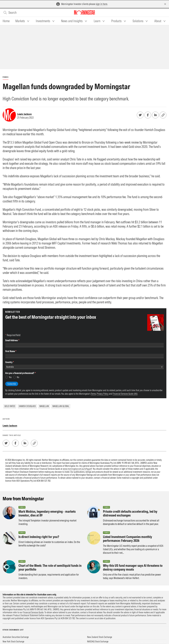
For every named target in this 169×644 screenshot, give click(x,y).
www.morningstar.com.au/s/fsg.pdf (77, 452)
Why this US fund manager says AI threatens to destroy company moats (133, 551)
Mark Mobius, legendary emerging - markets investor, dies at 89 (47, 496)
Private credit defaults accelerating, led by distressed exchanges (130, 496)
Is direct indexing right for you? (39, 520)
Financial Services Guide (33, 596)
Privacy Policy (103, 349)
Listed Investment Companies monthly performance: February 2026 (127, 522)
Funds (6, 77)
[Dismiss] (165, 4)
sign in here (101, 4)
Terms (93, 349)
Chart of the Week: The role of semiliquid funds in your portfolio (50, 551)
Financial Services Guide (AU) (125, 349)
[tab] (6, 21)
